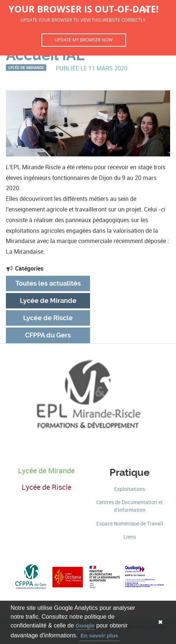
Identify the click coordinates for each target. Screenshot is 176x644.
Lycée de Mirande (26, 67)
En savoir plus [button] (99, 635)
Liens (130, 537)
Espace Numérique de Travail (130, 524)
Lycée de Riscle (48, 318)
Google (85, 625)
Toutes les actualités (48, 283)
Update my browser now (83, 40)
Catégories (25, 268)
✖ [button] (160, 622)
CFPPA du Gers (48, 335)
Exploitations (130, 489)
